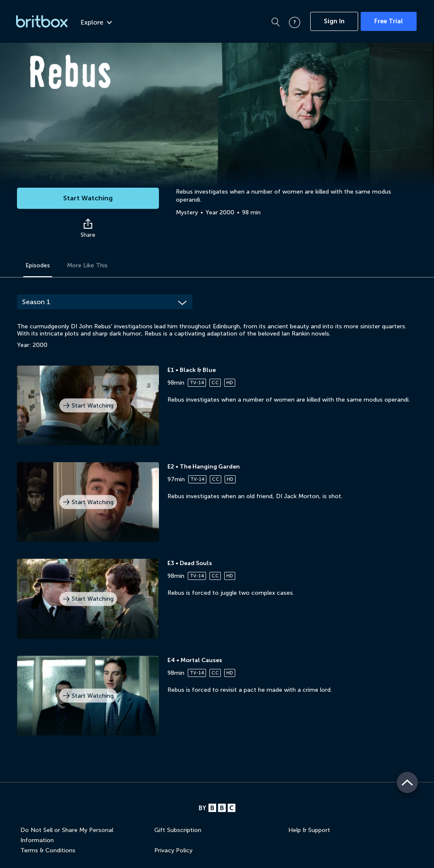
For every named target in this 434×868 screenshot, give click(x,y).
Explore (96, 22)
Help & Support (309, 830)
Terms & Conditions (48, 850)
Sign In (334, 21)
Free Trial (389, 21)
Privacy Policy (173, 850)
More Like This (87, 265)
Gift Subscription (178, 830)
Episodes (38, 265)
